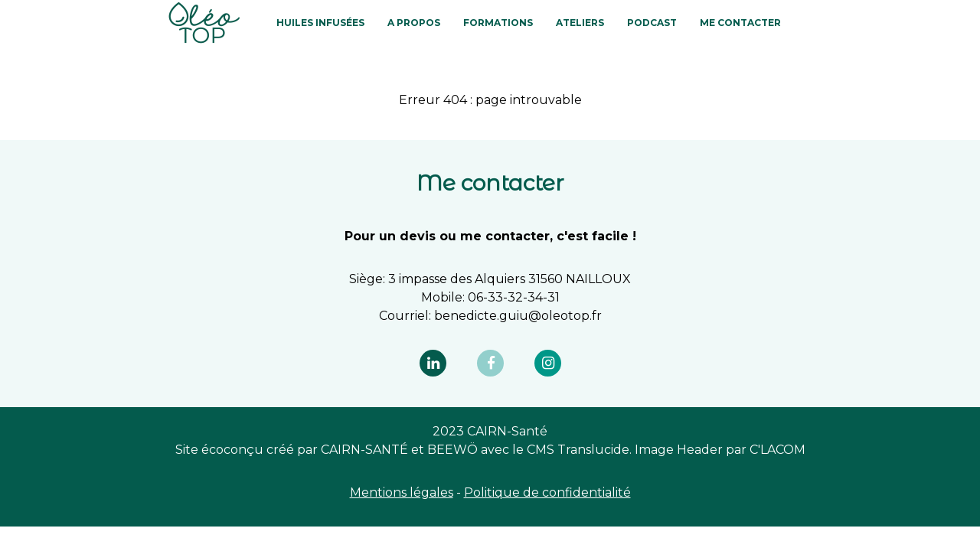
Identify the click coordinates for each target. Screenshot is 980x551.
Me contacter (740, 23)
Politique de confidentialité (547, 492)
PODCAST (652, 23)
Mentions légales (402, 492)
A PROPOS (414, 23)
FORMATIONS (498, 23)
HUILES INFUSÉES (320, 23)
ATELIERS (580, 23)
